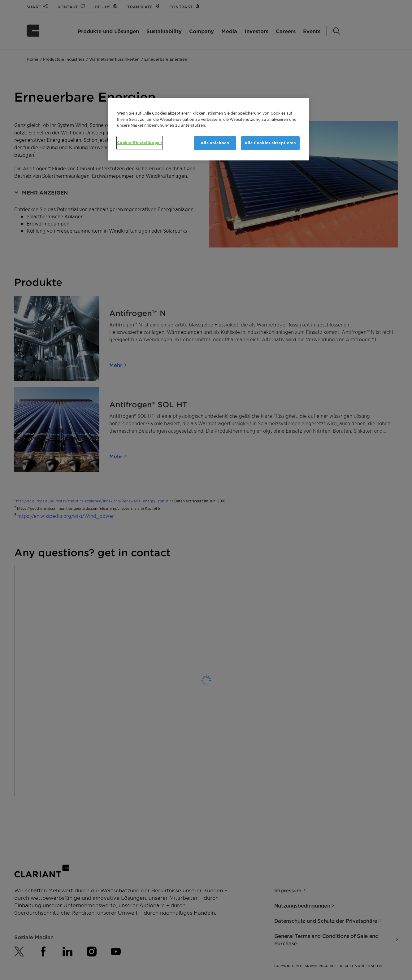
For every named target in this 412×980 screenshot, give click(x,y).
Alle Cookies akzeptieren (270, 143)
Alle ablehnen (215, 143)
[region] (208, 129)
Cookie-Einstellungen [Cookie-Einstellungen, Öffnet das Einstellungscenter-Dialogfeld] (140, 143)
